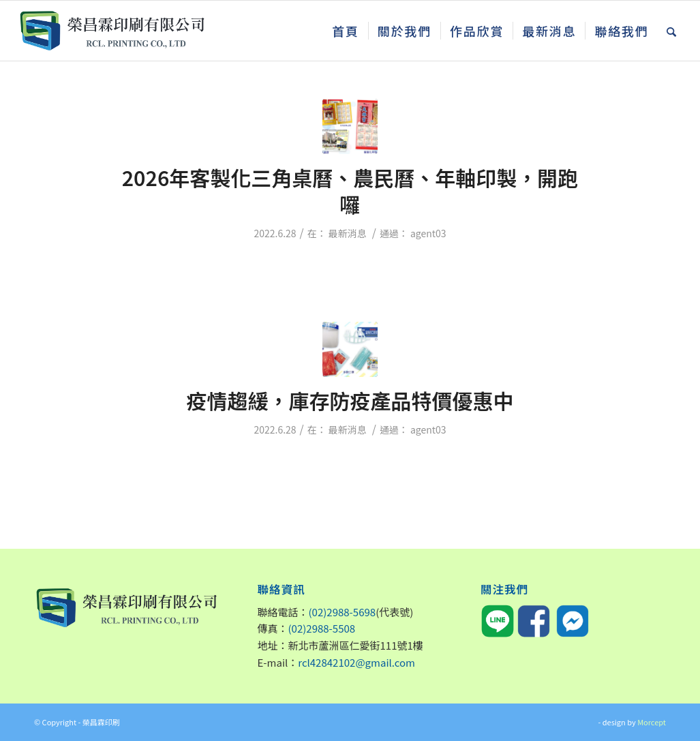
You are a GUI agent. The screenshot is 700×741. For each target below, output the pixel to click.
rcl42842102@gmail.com (356, 662)
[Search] (672, 31)
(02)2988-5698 (343, 612)
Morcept (652, 722)
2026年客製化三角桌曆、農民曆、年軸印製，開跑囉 (350, 191)
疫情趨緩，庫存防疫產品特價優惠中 (350, 400)
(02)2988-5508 (322, 628)
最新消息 (348, 233)
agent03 (428, 233)
